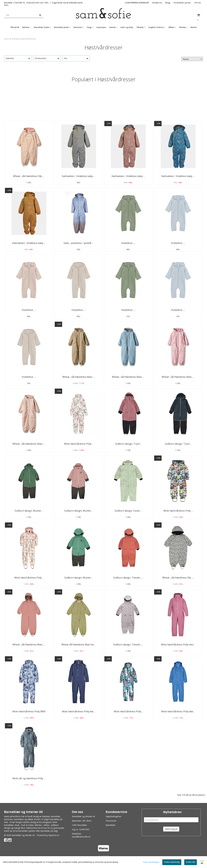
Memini (38, 825)
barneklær (56, 816)
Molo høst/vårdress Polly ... (79, 444)
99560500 (76, 834)
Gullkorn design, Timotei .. (128, 578)
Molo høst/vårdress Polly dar (79, 711)
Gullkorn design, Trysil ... (128, 444)
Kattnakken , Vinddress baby (79, 176)
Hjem (7, 39)
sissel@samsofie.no (81, 837)
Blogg (168, 3)
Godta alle (191, 862)
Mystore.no (54, 835)
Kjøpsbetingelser (114, 816)
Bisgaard (47, 822)
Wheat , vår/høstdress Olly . (29, 176)
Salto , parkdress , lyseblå (79, 243)
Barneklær (111, 825)
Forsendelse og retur (182, 3)
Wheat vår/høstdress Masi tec (79, 645)
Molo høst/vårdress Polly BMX (29, 711)
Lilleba (46, 825)
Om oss (198, 3)
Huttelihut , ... (128, 243)
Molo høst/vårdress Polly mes (178, 645)
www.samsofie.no (12, 816)
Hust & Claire (27, 825)
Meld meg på (171, 829)
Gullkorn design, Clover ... (128, 511)
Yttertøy (15, 39)
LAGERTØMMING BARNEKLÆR (137, 3)
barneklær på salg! (49, 831)
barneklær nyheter (27, 831)
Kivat (17, 825)
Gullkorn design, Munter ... (29, 511)
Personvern (111, 821)
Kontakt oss (157, 3)
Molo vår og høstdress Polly (29, 778)
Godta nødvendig (172, 862)
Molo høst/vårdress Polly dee (178, 711)
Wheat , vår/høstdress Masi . (79, 377)
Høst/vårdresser (29, 39)
